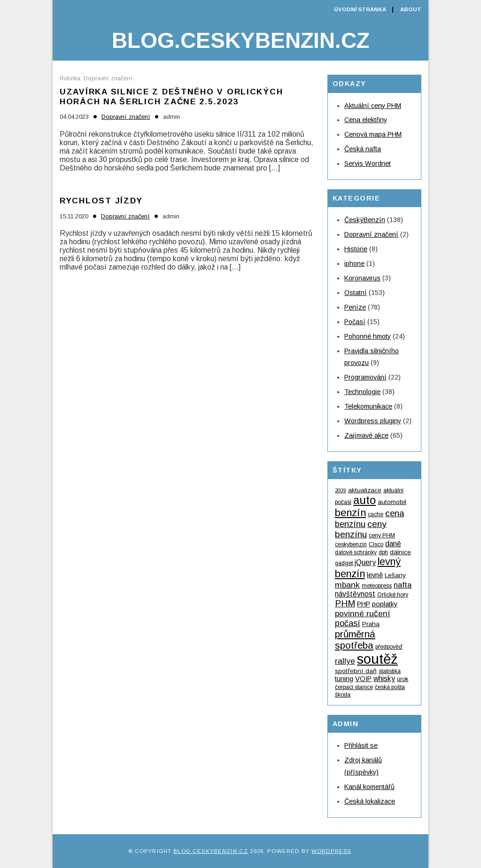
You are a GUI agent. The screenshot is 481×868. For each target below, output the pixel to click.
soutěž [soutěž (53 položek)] (377, 659)
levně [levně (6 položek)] (375, 575)
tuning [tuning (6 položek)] (344, 679)
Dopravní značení (126, 117)
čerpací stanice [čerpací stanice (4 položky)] (354, 687)
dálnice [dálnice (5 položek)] (400, 552)
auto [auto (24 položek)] (365, 500)
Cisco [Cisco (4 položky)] (376, 544)
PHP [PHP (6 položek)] (364, 604)
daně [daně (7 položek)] (393, 544)
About (411, 9)
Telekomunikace (368, 406)
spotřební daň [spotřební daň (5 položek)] (356, 671)
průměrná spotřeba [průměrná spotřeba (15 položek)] (355, 639)
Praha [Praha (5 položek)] (371, 624)
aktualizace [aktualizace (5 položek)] (365, 490)
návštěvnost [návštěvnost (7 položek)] (355, 594)
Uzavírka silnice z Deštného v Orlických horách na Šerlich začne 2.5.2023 (171, 97)
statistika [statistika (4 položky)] (390, 671)
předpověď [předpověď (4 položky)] (389, 647)
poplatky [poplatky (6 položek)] (385, 604)
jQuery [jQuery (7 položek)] (365, 562)
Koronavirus (362, 278)
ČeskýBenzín (365, 220)
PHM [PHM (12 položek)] (345, 603)
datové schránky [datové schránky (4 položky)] (356, 552)
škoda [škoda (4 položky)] (343, 695)
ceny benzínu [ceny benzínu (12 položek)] (361, 529)
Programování (365, 377)
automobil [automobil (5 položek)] (392, 502)
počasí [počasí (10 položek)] (348, 623)
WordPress (331, 851)
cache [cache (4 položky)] (376, 514)
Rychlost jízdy (101, 201)
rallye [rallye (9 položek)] (345, 661)
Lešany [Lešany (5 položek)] (395, 575)
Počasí (355, 322)
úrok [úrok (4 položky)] (403, 679)
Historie (356, 249)
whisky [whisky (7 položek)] (384, 678)
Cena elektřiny (366, 120)
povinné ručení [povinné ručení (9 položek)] (363, 613)
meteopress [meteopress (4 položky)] (377, 586)
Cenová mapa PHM (373, 134)
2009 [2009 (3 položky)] (341, 490)
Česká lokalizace (370, 801)
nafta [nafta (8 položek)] (403, 585)
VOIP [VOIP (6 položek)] (363, 679)
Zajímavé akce (366, 435)
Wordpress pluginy (373, 421)
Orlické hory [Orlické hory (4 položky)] (393, 595)
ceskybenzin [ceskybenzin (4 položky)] (351, 544)
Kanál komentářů (369, 787)
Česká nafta (363, 149)
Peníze (355, 307)
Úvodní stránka (360, 9)
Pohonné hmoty (368, 336)
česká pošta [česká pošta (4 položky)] (390, 687)
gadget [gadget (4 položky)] (344, 563)
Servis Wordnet (368, 163)
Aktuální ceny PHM (373, 106)
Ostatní (356, 293)
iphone (354, 263)
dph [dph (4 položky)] (383, 552)
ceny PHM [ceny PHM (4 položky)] (382, 535)
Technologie (362, 392)
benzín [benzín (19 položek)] (350, 513)
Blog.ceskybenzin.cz (240, 40)
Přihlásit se (361, 745)
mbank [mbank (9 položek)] (347, 585)
